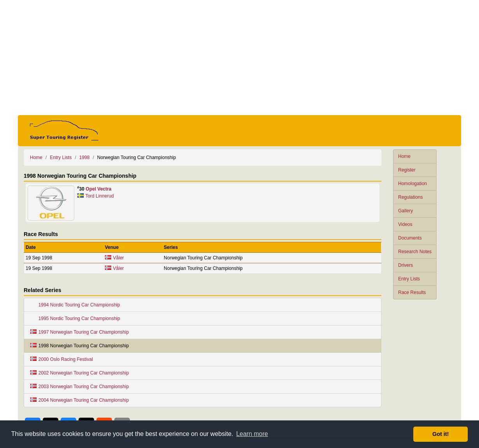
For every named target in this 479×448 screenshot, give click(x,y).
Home (404, 156)
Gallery (406, 211)
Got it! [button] (441, 434)
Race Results (412, 292)
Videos (405, 224)
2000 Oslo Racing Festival (62, 359)
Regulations (410, 197)
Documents (410, 238)
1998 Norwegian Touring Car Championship (80, 346)
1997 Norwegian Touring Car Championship (80, 332)
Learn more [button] (252, 434)
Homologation (413, 184)
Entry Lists (409, 279)
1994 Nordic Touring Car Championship (75, 305)
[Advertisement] (239, 58)
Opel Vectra (98, 189)
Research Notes (415, 252)
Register (407, 170)
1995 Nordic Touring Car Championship (75, 318)
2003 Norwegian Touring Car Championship (80, 387)
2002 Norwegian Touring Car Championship (80, 373)
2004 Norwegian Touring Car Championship (80, 400)
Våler (119, 258)
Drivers (406, 265)
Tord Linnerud (99, 196)
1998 (85, 157)
